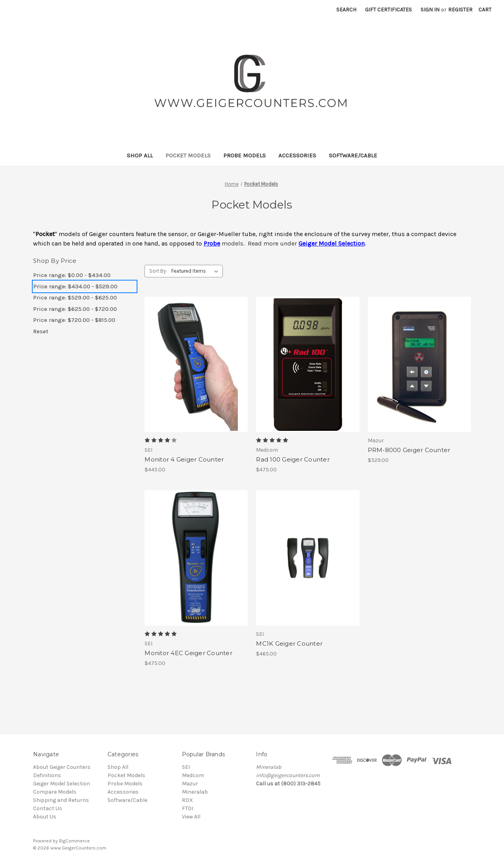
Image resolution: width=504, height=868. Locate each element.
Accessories (297, 155)
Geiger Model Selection (62, 784)
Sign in (430, 10)
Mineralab (195, 792)
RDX (187, 800)
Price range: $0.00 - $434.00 (72, 275)
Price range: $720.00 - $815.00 (74, 320)
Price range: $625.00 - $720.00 (75, 309)
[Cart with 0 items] (485, 10)
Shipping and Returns (61, 800)
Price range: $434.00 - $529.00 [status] (75, 286)
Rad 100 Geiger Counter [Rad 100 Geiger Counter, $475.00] (293, 459)
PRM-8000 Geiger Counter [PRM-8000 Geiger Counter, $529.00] (409, 450)
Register (460, 10)
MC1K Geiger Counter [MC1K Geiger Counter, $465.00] (289, 644)
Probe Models (245, 155)
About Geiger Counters (62, 767)
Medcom (193, 775)
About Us (45, 817)
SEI (186, 767)
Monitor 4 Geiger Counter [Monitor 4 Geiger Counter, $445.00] (184, 459)
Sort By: (158, 271)
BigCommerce (74, 841)
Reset (41, 331)
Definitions (47, 775)
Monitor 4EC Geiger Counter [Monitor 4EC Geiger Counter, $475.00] (188, 653)
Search (346, 10)
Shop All (140, 155)
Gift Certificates (388, 10)
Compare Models (55, 792)
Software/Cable (353, 155)
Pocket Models (188, 155)
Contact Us (48, 808)
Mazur (190, 784)
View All (191, 817)
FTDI (188, 808)
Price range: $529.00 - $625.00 (75, 297)
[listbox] (196, 271)
